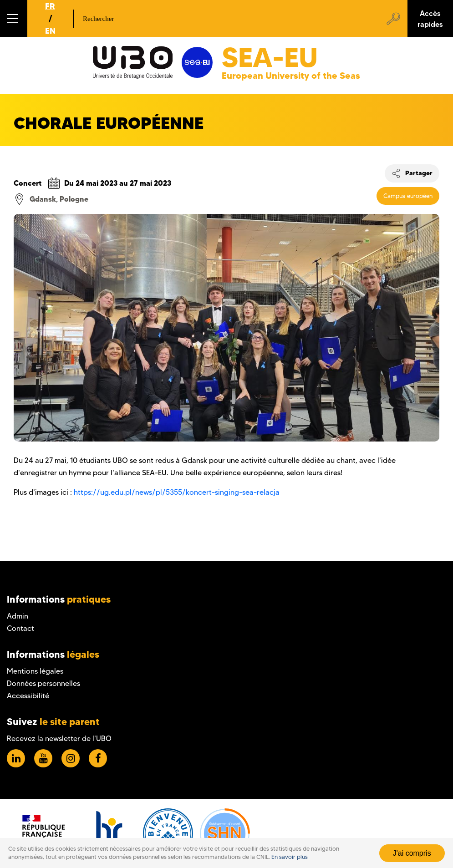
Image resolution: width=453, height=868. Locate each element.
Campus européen (408, 196)
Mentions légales (35, 671)
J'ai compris (412, 853)
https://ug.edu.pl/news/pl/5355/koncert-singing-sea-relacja (177, 492)
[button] (14, 18)
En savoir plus (290, 857)
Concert (28, 183)
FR (50, 6)
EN (50, 31)
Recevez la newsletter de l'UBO (59, 739)
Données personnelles (43, 683)
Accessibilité (28, 696)
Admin (18, 616)
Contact (20, 628)
